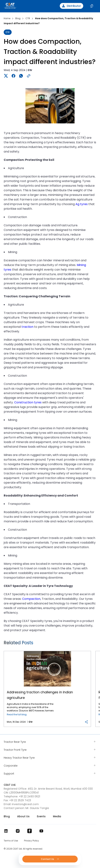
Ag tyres (82, 204)
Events (41, 816)
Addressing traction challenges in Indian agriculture (47, 651)
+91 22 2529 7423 (20, 800)
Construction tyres (28, 402)
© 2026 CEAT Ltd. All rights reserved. (23, 849)
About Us (23, 816)
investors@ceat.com (25, 804)
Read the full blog (17, 714)
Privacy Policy (31, 841)
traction (27, 327)
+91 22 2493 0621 (29, 796)
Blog (7, 816)
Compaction (31, 599)
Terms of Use (11, 841)
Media (57, 816)
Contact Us (50, 859)
